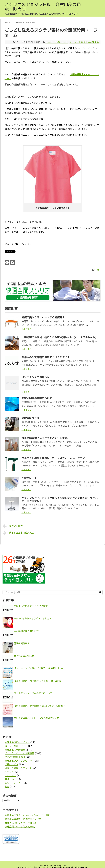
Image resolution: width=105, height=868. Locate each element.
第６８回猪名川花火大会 (18, 533)
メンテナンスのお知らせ (36, 377)
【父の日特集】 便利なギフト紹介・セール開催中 (39, 681)
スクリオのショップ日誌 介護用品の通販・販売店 (43, 7)
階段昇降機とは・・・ (34, 418)
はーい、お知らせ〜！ (57, 42)
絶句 (7, 786)
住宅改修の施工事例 (15, 757)
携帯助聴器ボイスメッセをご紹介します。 (46, 438)
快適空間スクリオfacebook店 (20, 827)
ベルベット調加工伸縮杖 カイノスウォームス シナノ (53, 458)
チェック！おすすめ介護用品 (84, 42)
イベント (9, 772)
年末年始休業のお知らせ (26, 631)
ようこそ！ (10, 775)
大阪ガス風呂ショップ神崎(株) (20, 823)
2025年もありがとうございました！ (33, 618)
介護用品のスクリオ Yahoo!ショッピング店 (27, 815)
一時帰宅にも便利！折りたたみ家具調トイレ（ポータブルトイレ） (60, 337)
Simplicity (61, 866)
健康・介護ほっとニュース (18, 768)
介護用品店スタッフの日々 (18, 761)
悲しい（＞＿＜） (14, 783)
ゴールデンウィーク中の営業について (33, 693)
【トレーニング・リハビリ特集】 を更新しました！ (40, 668)
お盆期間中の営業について (37, 398)
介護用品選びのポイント (17, 742)
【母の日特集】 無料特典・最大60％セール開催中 (39, 706)
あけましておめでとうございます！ (32, 606)
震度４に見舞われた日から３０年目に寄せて (36, 718)
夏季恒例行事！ (22, 643)
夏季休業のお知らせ (24, 656)
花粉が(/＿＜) (30, 478)
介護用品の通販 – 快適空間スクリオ (23, 819)
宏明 (97, 270)
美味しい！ (10, 779)
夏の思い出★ (13, 526)
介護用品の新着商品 (15, 750)
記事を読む (26, 329)
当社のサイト (12, 764)
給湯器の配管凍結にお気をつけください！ (46, 357)
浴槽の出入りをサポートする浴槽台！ (43, 317)
